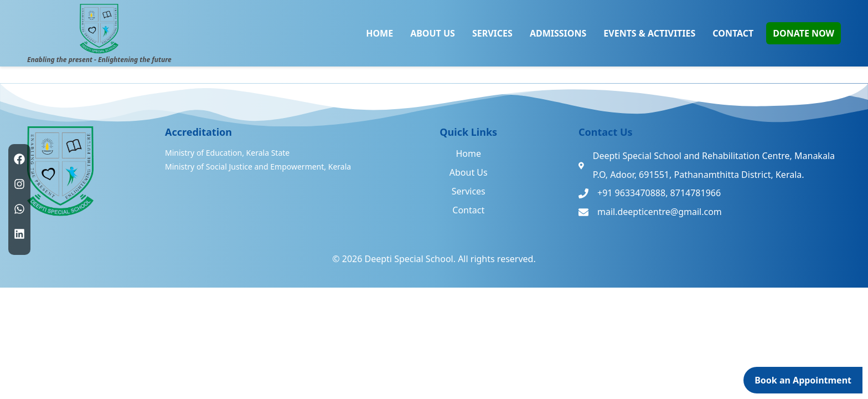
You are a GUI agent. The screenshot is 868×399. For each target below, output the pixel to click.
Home (468, 154)
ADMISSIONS (558, 33)
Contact (468, 210)
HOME (379, 33)
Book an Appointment (803, 380)
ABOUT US (433, 33)
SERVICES (492, 33)
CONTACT (733, 33)
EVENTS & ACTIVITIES (649, 33)
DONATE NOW (804, 33)
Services (469, 191)
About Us (469, 172)
